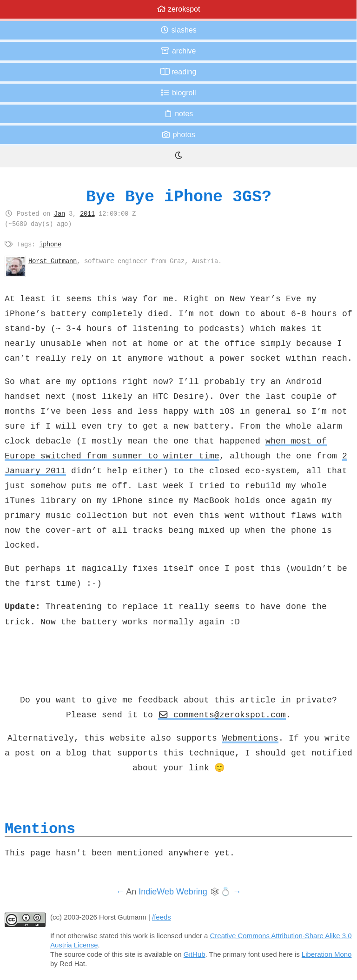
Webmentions (250, 738)
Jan (59, 213)
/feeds (162, 917)
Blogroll (178, 93)
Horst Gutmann (53, 261)
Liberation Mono (327, 954)
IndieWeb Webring (173, 892)
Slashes (178, 30)
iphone (50, 244)
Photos (178, 135)
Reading (178, 72)
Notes (178, 114)
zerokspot (178, 9)
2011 (87, 213)
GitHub (195, 954)
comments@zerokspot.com (222, 715)
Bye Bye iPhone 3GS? (179, 196)
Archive (178, 51)
